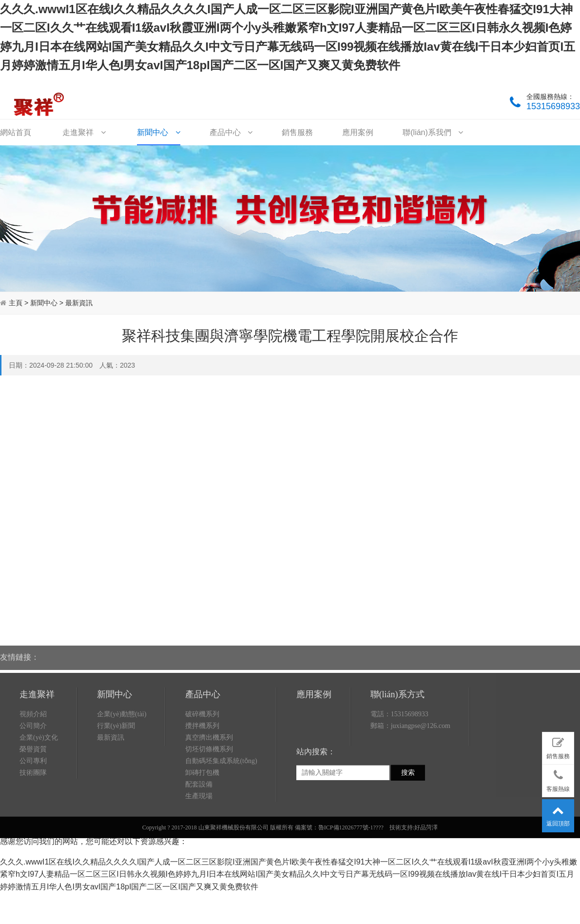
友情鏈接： (19, 650)
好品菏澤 (426, 877)
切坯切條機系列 (209, 798)
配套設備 (199, 834)
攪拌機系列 (202, 775)
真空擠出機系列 (209, 787)
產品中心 (231, 132)
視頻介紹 (33, 763)
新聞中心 (158, 132)
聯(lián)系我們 (433, 132)
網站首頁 (16, 132)
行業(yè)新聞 (116, 775)
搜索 (408, 822)
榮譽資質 (33, 798)
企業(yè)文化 (39, 787)
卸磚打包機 (202, 822)
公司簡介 (33, 775)
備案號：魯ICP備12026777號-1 (334, 877)
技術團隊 (33, 822)
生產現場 (199, 845)
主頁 (16, 303)
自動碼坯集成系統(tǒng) (221, 810)
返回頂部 (558, 814)
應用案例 (358, 132)
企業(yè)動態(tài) (122, 763)
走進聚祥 (84, 132)
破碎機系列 (202, 763)
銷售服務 (297, 132)
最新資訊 (79, 303)
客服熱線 (558, 779)
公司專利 (33, 810)
